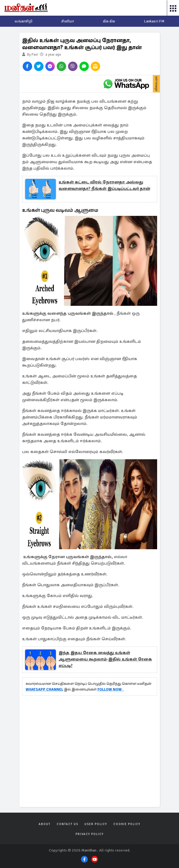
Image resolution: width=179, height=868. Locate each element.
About (45, 824)
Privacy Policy (90, 834)
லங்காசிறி (23, 21)
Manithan (89, 850)
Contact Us (67, 824)
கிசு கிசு (109, 21)
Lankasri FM (154, 21)
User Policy (96, 824)
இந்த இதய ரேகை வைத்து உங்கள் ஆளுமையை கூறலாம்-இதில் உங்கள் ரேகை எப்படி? (105, 659)
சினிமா (68, 21)
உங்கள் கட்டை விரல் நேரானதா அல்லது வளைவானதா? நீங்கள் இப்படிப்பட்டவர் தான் (104, 185)
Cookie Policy (127, 824)
